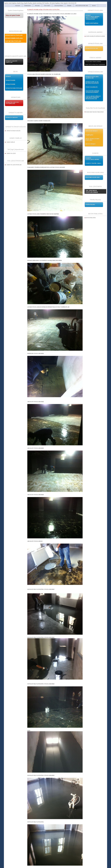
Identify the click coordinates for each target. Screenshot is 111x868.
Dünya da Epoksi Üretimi (13, 15)
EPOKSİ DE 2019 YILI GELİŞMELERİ (12, 103)
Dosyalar (37, 6)
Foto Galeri (47, 6)
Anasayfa (18, 6)
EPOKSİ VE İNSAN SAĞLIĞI (13, 131)
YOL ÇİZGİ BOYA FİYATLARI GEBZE (92, 191)
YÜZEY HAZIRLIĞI (92, 87)
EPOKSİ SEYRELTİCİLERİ (14, 88)
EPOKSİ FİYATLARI (92, 48)
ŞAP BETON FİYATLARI (13, 41)
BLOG (94, 6)
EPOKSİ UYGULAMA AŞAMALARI (92, 77)
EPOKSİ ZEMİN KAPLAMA (14, 38)
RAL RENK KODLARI (82, 6)
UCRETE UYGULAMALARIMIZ (92, 159)
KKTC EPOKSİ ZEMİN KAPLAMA (92, 139)
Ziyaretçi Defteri (59, 6)
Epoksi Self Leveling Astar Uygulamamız (95, 64)
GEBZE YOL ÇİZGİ (11, 153)
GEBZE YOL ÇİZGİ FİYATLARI (14, 165)
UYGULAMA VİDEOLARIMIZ (93, 62)
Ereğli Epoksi (89, 135)
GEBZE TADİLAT (11, 142)
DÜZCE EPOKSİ (90, 144)
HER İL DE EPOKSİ (91, 131)
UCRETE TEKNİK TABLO (93, 163)
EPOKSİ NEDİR (10, 80)
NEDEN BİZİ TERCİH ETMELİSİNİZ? (95, 112)
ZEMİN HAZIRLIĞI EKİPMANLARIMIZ (95, 36)
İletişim (69, 6)
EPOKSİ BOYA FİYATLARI (14, 35)
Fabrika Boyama (90, 205)
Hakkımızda (28, 6)
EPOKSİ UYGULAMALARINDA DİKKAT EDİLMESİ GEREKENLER (92, 17)
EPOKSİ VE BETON (12, 118)
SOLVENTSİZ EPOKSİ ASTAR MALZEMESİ (92, 92)
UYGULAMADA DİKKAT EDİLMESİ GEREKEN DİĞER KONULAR (93, 97)
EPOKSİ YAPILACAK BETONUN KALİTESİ (92, 83)
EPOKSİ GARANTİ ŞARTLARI (11, 62)
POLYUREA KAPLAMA (93, 177)
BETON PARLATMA (91, 218)
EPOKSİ (8, 76)
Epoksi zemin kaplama (92, 23)
